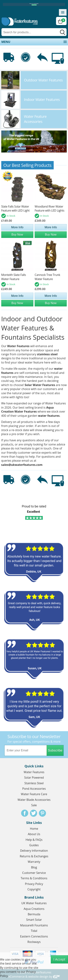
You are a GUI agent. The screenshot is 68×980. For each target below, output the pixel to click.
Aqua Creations (34, 909)
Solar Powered (34, 778)
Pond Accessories (34, 789)
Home (34, 829)
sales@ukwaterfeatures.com (22, 465)
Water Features (18, 346)
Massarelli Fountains (34, 925)
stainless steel (47, 354)
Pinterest (42, 813)
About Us (34, 834)
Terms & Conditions (34, 878)
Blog (34, 867)
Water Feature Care (34, 794)
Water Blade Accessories (34, 800)
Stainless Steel (34, 783)
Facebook (25, 813)
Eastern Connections (34, 936)
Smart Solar (34, 920)
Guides (34, 845)
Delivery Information (34, 851)
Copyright (34, 889)
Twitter (34, 813)
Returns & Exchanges (34, 856)
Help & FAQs (34, 840)
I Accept (59, 959)
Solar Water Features (40, 385)
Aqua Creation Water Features (28, 409)
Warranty (34, 862)
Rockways (34, 942)
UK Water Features (34, 903)
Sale (34, 805)
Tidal (34, 931)
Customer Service (34, 873)
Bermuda (34, 914)
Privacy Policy (34, 884)
